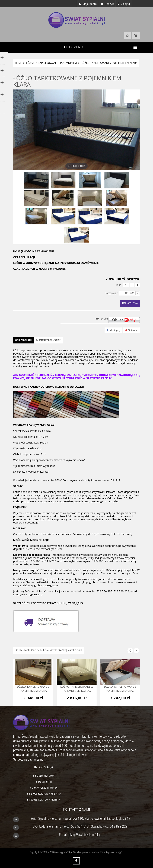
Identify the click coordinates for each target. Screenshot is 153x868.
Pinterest (131, 330)
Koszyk (107, 4)
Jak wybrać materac (45, 788)
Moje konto (88, 4)
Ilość (118, 285)
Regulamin (45, 782)
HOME (18, 63)
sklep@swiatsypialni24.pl (85, 835)
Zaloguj (124, 4)
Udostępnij (114, 330)
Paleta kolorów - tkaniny (45, 800)
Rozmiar (112, 293)
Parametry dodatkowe (48, 340)
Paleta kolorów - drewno (45, 794)
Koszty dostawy (45, 776)
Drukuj (105, 319)
